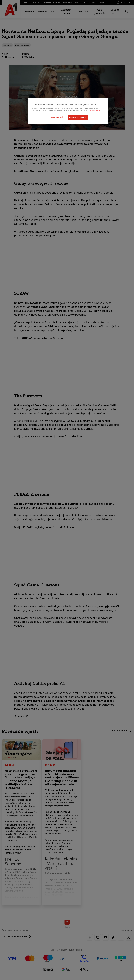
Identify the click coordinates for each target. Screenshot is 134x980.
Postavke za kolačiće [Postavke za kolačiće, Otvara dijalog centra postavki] (58, 117)
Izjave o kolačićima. (94, 110)
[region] (68, 111)
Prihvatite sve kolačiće (78, 117)
